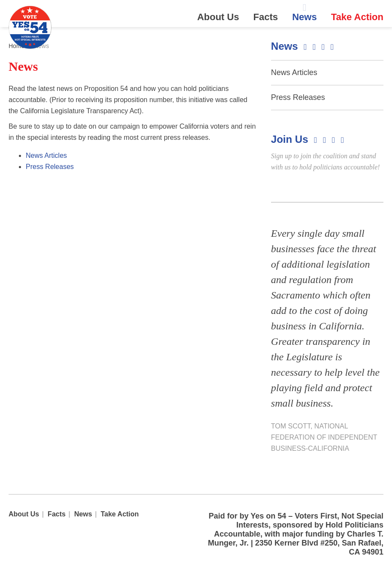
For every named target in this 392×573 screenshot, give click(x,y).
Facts (266, 17)
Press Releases (50, 167)
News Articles (46, 155)
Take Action (357, 17)
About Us (218, 17)
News (304, 17)
